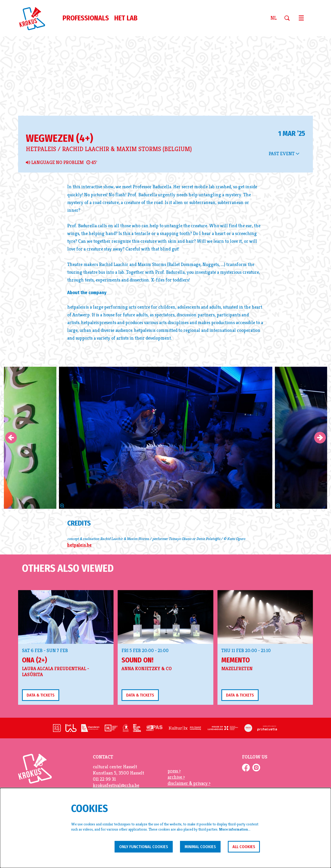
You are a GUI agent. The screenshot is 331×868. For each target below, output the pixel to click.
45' (92, 212)
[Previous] (11, 487)
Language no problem (55, 212)
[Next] (320, 487)
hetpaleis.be (79, 594)
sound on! (137, 710)
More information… (235, 829)
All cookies (243, 846)
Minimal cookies (196, 846)
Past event (284, 203)
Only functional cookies (135, 846)
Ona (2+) (35, 710)
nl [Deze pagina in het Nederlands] (274, 18)
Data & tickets (42, 745)
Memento (236, 710)
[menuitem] (86, 18)
